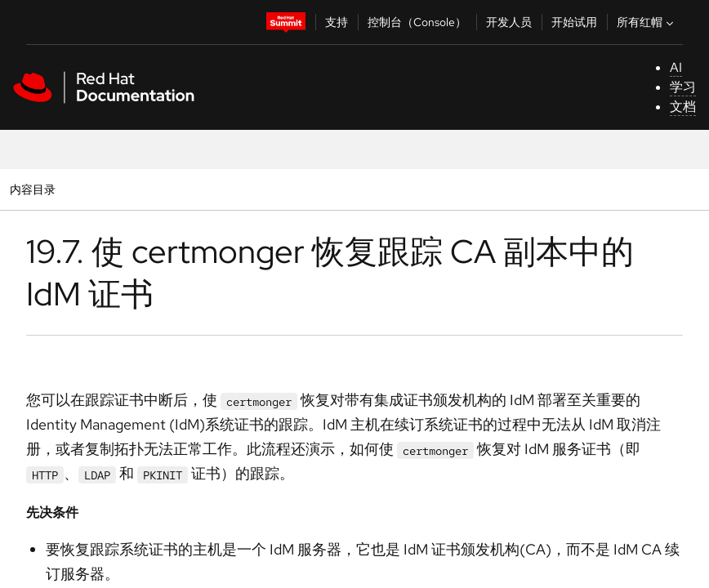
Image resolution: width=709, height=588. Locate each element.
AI (676, 67)
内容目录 (32, 189)
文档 (683, 107)
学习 (683, 87)
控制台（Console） (417, 22)
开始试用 (574, 22)
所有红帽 (647, 22)
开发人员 (509, 22)
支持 (337, 22)
